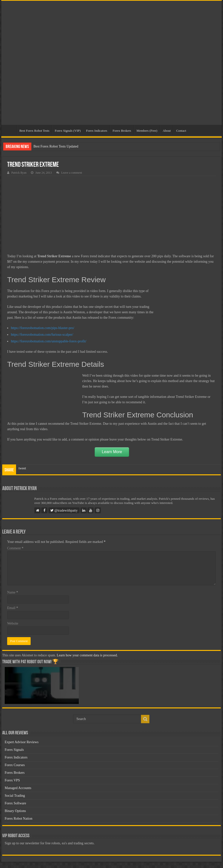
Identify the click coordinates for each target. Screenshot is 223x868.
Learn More (112, 452)
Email (13, 608)
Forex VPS (12, 780)
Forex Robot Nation (19, 819)
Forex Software (15, 803)
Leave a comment (72, 173)
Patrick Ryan (19, 173)
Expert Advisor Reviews (22, 742)
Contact (181, 131)
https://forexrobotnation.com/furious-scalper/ (42, 335)
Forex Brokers (122, 131)
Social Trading (15, 796)
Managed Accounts (18, 788)
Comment (15, 548)
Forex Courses (15, 765)
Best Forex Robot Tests (34, 131)
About (167, 131)
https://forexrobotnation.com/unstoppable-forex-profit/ (49, 341)
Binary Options (15, 811)
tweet (22, 468)
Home (10, 130)
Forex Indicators (97, 131)
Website (13, 623)
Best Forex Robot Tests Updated (56, 146)
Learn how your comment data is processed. (87, 655)
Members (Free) (147, 131)
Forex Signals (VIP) (68, 131)
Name (13, 592)
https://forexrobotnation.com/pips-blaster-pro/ (43, 328)
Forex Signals (14, 750)
